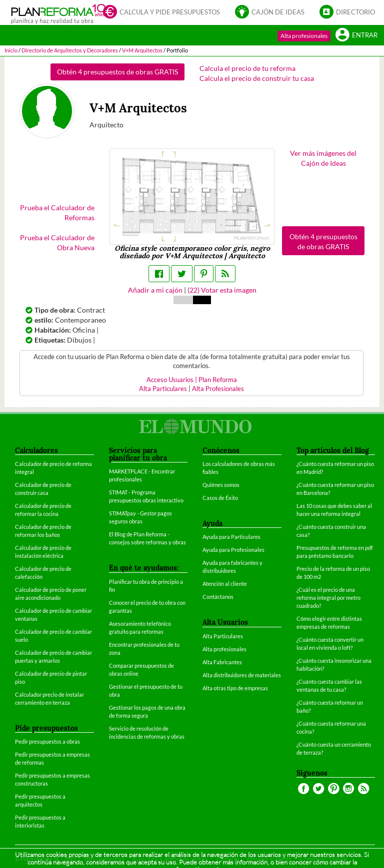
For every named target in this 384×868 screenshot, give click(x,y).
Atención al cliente (225, 584)
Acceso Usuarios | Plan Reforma (192, 380)
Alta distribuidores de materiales (242, 675)
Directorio (347, 11)
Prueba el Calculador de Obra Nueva (57, 242)
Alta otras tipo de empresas (235, 688)
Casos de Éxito (220, 498)
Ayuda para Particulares (231, 537)
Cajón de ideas (270, 11)
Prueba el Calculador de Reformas (57, 213)
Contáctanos (218, 597)
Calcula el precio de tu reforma (247, 68)
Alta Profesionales (218, 389)
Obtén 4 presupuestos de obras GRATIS (117, 72)
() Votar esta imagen (222, 290)
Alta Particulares (163, 389)
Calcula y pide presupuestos (161, 11)
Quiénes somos (221, 485)
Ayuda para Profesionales (233, 550)
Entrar (356, 34)
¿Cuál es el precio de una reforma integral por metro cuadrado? (328, 598)
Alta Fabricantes (222, 662)
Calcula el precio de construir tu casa (257, 78)
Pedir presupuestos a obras (47, 741)
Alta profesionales (304, 36)
